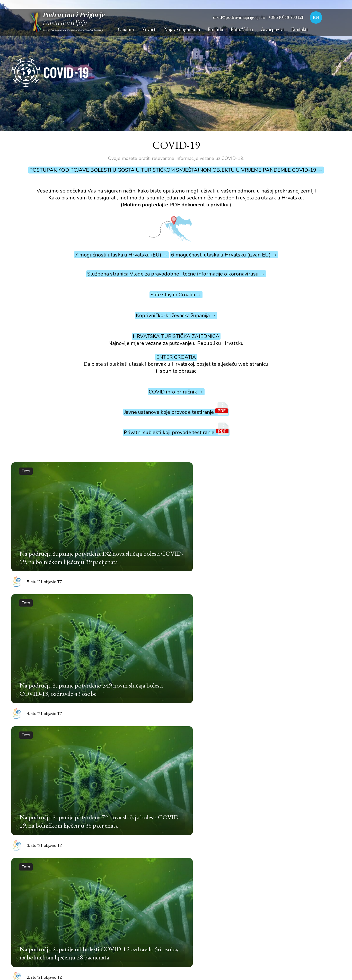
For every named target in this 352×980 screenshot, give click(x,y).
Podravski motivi (28, 836)
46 (298, 656)
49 (144, 671)
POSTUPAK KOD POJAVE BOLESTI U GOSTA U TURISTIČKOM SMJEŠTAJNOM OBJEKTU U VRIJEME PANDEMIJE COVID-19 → (176, 170)
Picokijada (22, 816)
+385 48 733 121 (220, 814)
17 (234, 642)
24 (324, 642)
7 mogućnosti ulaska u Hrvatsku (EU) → (121, 255)
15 (208, 642)
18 (247, 642)
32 (118, 656)
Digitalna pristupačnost (71, 942)
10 (144, 642)
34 (144, 656)
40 (221, 656)
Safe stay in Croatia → (176, 295)
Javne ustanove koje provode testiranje (176, 412)
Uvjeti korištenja (32, 942)
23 (311, 642)
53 (195, 671)
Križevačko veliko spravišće (39, 826)
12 (170, 642)
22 (298, 642)
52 (182, 671)
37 (182, 656)
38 (195, 656)
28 (67, 656)
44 (272, 656)
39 (208, 656)
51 (170, 671)
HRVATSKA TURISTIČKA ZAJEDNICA (176, 336)
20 (272, 642)
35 (157, 656)
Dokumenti (104, 942)
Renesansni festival (31, 806)
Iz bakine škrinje (28, 875)
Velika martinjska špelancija (40, 855)
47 (311, 656)
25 (28, 656)
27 (54, 656)
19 (260, 642)
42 (247, 656)
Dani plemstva (26, 865)
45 (285, 656)
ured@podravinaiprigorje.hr (236, 867)
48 (324, 656)
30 (92, 656)
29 (80, 656)
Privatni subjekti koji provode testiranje (176, 432)
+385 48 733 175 (220, 823)
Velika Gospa (25, 894)
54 (208, 671)
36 (170, 656)
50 (157, 671)
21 (285, 642)
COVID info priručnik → (176, 392)
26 (41, 656)
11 (157, 642)
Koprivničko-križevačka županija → (176, 315)
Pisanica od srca (28, 845)
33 (131, 656)
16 (221, 642)
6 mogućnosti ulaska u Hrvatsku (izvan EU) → (224, 255)
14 (195, 642)
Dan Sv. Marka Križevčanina (39, 884)
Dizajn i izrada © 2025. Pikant (283, 942)
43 (260, 656)
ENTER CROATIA (176, 357)
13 (182, 642)
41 (234, 656)
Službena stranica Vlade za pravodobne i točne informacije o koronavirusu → (176, 274)
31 (105, 656)
